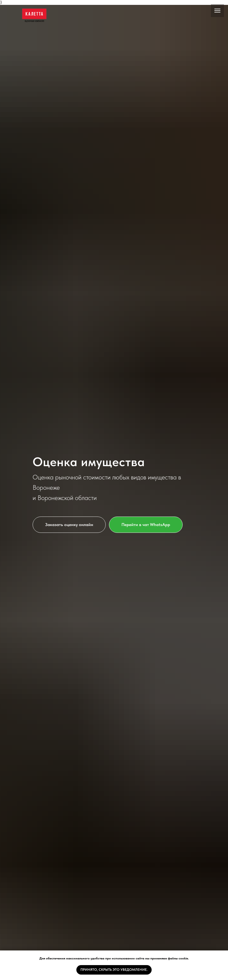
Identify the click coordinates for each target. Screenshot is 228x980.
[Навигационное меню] (217, 11)
